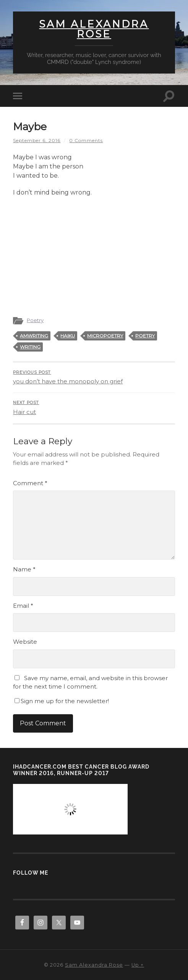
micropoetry (105, 336)
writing (30, 347)
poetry (145, 336)
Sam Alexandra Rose (94, 29)
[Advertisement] (94, 253)
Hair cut (94, 408)
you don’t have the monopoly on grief (94, 378)
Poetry (35, 320)
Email (23, 606)
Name (24, 569)
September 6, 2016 (37, 140)
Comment (30, 483)
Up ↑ (138, 965)
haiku (68, 336)
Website (25, 642)
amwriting (34, 336)
